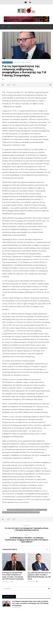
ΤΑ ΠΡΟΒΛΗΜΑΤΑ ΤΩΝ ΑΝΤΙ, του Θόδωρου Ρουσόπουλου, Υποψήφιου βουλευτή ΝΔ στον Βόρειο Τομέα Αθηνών (26, 539)
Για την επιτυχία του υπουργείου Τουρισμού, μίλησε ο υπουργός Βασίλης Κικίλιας (26, 528)
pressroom (27, 62)
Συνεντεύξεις (7, 62)
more (50, 85)
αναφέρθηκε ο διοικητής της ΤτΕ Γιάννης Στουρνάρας (27, 510)
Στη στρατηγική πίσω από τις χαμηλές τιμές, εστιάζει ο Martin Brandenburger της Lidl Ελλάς (39, 576)
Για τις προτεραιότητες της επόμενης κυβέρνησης (21, 512)
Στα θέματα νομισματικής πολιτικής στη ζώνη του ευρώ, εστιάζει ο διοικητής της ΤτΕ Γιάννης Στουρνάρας (13, 576)
